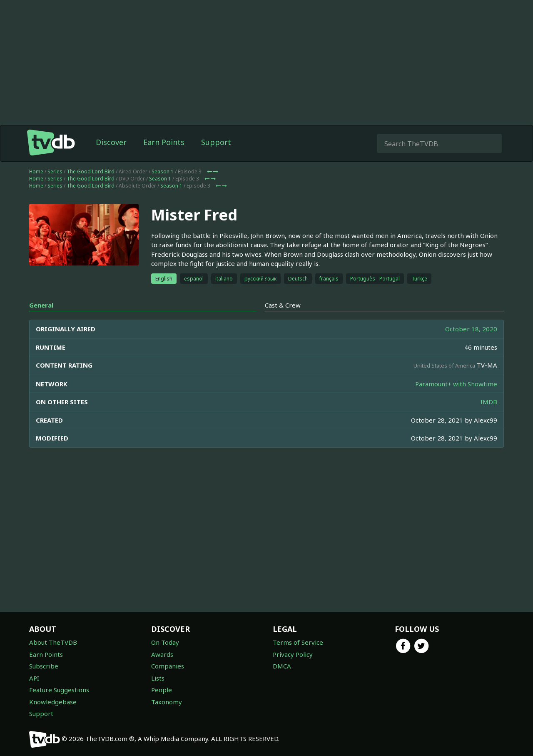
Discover (111, 142)
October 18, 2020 (471, 329)
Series (55, 171)
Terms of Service (298, 642)
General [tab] (41, 305)
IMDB (489, 402)
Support (216, 142)
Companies (168, 666)
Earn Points (164, 142)
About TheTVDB (53, 642)
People (162, 690)
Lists (158, 678)
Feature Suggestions (59, 690)
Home (36, 171)
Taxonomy (167, 702)
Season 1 (163, 171)
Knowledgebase (53, 702)
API (34, 678)
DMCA (282, 666)
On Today (165, 642)
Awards (162, 654)
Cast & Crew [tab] (283, 305)
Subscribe (44, 666)
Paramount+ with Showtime (456, 384)
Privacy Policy (293, 654)
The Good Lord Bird (91, 171)
